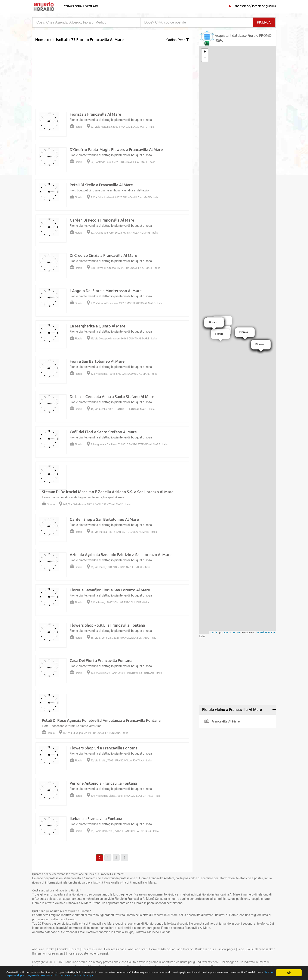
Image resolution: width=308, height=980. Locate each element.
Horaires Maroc (160, 950)
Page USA (244, 950)
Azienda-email (99, 954)
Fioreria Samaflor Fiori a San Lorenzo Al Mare (110, 590)
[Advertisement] (112, 73)
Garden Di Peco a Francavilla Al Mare (102, 220)
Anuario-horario (183, 950)
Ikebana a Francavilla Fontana (96, 819)
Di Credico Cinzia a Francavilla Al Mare (103, 255)
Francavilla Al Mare (222, 721)
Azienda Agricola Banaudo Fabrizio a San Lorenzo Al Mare (121, 555)
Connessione (241, 6)
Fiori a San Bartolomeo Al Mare (97, 361)
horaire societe (78, 954)
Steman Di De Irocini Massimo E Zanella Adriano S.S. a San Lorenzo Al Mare (108, 492)
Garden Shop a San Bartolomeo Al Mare (104, 519)
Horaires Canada (115, 950)
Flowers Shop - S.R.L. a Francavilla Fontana (107, 625)
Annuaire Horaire (43, 950)
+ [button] (205, 52)
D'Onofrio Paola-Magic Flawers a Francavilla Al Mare (116, 150)
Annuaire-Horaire (68, 950)
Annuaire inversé (54, 954)
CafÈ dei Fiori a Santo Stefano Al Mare (103, 432)
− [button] (205, 58)
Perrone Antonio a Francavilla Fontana (103, 783)
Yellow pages (227, 950)
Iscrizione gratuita (264, 6)
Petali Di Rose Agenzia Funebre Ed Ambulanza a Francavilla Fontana (101, 720)
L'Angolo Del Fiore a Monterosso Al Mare (106, 291)
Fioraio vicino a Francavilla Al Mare (232, 710)
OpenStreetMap (232, 632)
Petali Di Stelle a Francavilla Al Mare (101, 185)
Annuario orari (138, 950)
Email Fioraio (87, 933)
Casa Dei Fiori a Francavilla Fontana (101, 660)
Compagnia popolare (81, 6)
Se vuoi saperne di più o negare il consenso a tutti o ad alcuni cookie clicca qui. (151, 975)
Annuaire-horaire (265, 632)
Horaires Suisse (92, 950)
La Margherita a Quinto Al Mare (98, 326)
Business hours (205, 950)
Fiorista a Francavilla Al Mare (95, 114)
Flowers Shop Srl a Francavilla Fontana (104, 748)
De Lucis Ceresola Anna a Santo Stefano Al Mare (112, 397)
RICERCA (264, 22)
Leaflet (215, 632)
